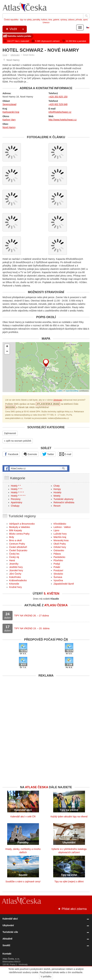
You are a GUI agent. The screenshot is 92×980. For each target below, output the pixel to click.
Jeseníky (14, 564)
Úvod (5, 55)
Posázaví (58, 570)
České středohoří (18, 547)
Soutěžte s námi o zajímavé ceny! (23, 882)
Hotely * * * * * (18, 496)
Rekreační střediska (64, 502)
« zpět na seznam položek (18, 441)
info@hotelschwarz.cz (60, 112)
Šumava (58, 577)
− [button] (7, 352)
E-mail (65, 454)
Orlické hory (60, 547)
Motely (57, 496)
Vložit (16, 29)
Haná (12, 560)
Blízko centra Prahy (19, 534)
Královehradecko (18, 580)
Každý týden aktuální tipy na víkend (69, 817)
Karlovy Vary (9, 120)
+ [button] (7, 347)
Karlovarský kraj (11, 112)
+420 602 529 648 (58, 104)
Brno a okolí (15, 540)
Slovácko (58, 574)
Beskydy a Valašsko (20, 527)
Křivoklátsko (60, 524)
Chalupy (15, 506)
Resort (57, 506)
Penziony (16, 499)
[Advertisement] (46, 702)
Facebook (11, 454)
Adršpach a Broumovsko (22, 524)
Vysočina (58, 580)
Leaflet (59, 391)
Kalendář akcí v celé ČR (23, 817)
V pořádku (46, 977)
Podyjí (57, 564)
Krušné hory (15, 587)
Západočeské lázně (64, 584)
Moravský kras (61, 540)
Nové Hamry (9, 127)
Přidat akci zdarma (72, 909)
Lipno (56, 530)
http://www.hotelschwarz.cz (63, 120)
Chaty (57, 486)
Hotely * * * (17, 489)
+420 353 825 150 (58, 97)
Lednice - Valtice (62, 527)
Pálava (57, 554)
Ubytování (15, 55)
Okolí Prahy (60, 544)
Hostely (57, 492)
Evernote (30, 454)
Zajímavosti (10, 433)
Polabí (57, 567)
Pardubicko (59, 557)
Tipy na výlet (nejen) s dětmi (69, 882)
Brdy (12, 537)
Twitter (48, 454)
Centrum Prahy (17, 544)
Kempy (57, 489)
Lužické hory (60, 534)
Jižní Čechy (15, 574)
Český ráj (14, 557)
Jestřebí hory (16, 567)
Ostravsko (59, 550)
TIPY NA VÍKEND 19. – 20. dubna (32, 628)
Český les (14, 554)
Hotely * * (16, 486)
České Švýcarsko (18, 550)
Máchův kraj (60, 537)
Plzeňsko (58, 560)
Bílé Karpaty (16, 530)
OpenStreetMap (72, 391)
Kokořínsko (15, 577)
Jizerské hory (16, 570)
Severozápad (9, 104)
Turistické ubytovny (63, 499)
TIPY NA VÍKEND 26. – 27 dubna (32, 616)
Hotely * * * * (17, 492)
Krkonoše (14, 584)
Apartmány (17, 502)
